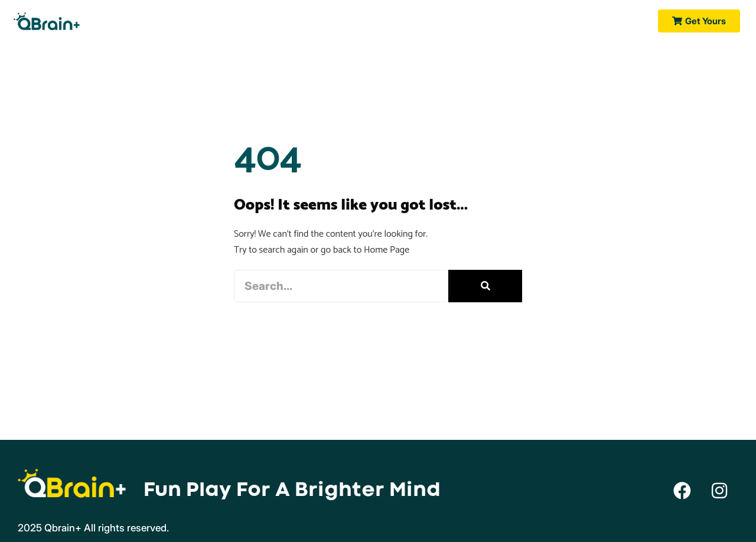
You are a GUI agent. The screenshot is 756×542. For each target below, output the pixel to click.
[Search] (485, 286)
